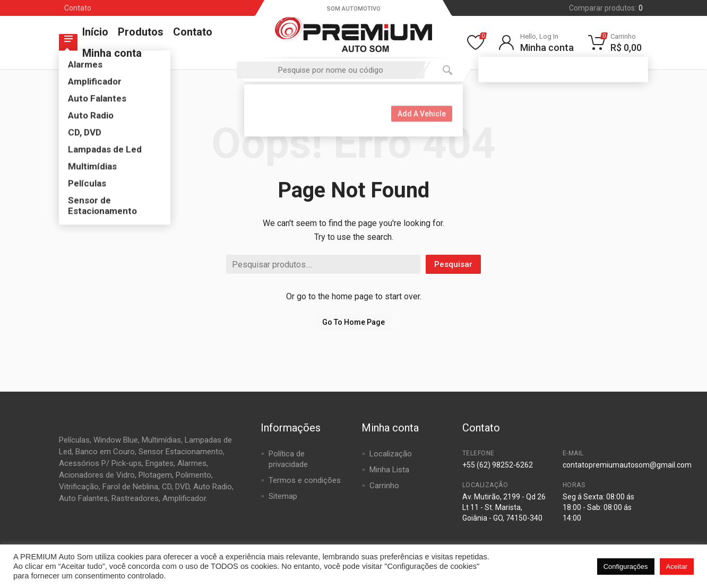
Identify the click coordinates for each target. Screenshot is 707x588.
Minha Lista (389, 470)
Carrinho (384, 486)
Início (95, 32)
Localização (391, 454)
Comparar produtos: (606, 8)
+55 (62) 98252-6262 (498, 465)
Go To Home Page (353, 322)
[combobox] (331, 70)
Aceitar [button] (677, 567)
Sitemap (283, 496)
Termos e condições (305, 480)
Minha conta (112, 53)
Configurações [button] (626, 567)
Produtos (141, 32)
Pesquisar (453, 264)
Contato (78, 8)
